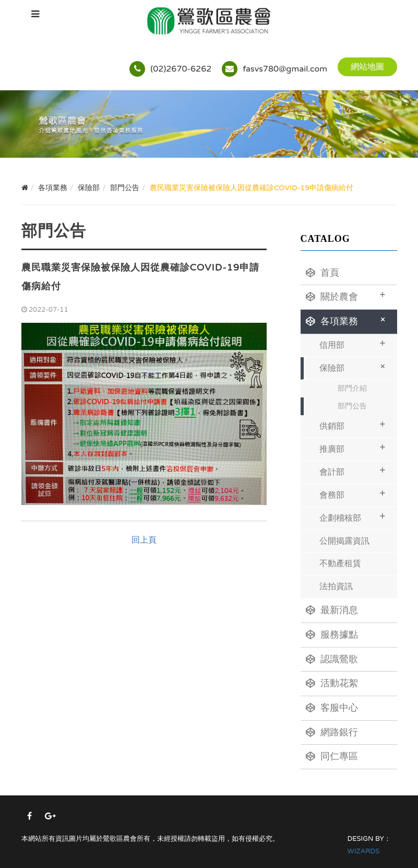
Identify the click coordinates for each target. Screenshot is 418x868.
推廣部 (353, 448)
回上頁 (144, 540)
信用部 (353, 344)
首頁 (323, 273)
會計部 (353, 471)
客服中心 (332, 708)
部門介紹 (352, 388)
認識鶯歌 (332, 659)
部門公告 (352, 406)
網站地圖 (367, 67)
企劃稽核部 (353, 517)
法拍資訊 (336, 587)
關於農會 (346, 296)
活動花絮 (332, 683)
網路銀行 (332, 732)
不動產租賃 (340, 564)
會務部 (353, 494)
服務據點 (332, 635)
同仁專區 (332, 756)
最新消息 (332, 610)
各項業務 (348, 320)
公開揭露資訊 (344, 541)
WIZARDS (364, 851)
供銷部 (353, 425)
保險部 (354, 366)
